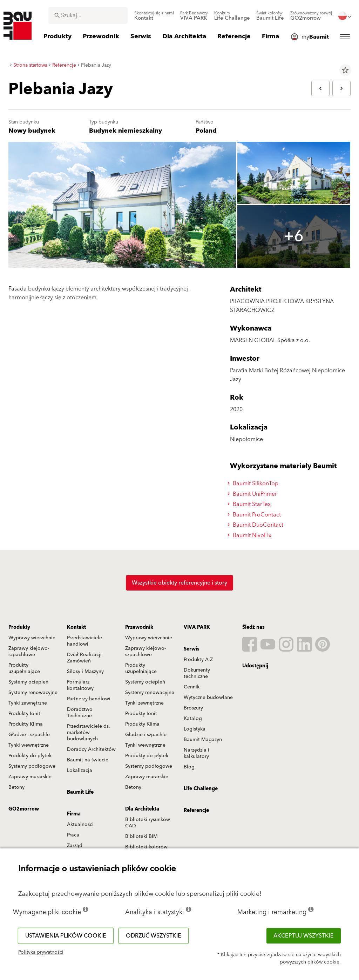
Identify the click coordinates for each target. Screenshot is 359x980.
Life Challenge (201, 789)
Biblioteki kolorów (146, 847)
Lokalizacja (80, 771)
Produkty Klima (26, 724)
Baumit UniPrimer (253, 494)
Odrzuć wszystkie (154, 936)
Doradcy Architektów (91, 749)
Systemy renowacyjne (33, 693)
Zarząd (75, 846)
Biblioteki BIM (141, 836)
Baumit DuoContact (256, 525)
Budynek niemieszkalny (126, 131)
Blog (189, 767)
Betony (16, 787)
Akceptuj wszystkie (304, 936)
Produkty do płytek (30, 756)
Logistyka (195, 729)
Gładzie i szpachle (29, 735)
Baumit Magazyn (203, 740)
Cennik (192, 687)
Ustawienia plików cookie (66, 936)
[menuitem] (154, 16)
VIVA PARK (197, 627)
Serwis (192, 649)
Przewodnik (139, 627)
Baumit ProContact (255, 515)
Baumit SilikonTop (254, 484)
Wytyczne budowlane (208, 698)
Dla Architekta (142, 809)
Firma (74, 814)
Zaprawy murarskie (30, 777)
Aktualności (80, 825)
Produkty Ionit (24, 714)
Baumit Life (80, 792)
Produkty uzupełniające (24, 668)
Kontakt (76, 627)
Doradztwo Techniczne (80, 713)
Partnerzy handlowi (89, 699)
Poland (206, 131)
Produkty (19, 627)
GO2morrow (24, 809)
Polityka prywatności (41, 952)
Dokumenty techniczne (197, 673)
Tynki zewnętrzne (28, 703)
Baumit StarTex (250, 504)
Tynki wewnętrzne (29, 745)
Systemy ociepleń (28, 682)
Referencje (196, 811)
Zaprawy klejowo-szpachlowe (29, 652)
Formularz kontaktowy (80, 685)
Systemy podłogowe (32, 766)
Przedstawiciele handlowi (84, 641)
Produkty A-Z (198, 660)
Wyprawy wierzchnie (32, 638)
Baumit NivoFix (250, 535)
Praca (73, 835)
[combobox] (88, 15)
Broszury (193, 708)
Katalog (193, 719)
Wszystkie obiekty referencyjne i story (179, 583)
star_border (345, 70)
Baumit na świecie (88, 760)
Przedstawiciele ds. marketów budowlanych (89, 733)
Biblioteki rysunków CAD (148, 823)
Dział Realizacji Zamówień (84, 658)
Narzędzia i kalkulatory (197, 753)
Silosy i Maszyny (85, 672)
